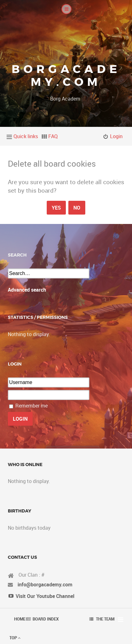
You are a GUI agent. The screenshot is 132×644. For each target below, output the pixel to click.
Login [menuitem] (116, 136)
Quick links (26, 136)
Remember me (32, 406)
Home (20, 619)
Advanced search (27, 290)
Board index (46, 619)
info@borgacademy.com (45, 584)
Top (15, 638)
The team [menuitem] (105, 619)
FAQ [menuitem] (53, 136)
